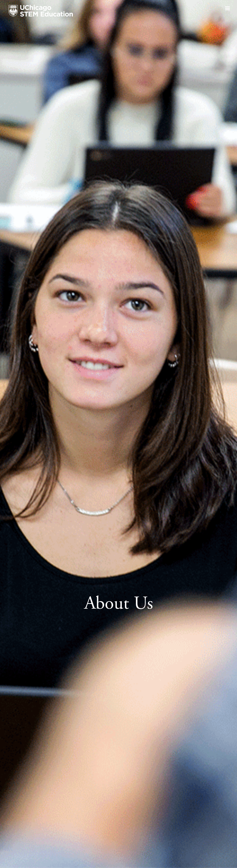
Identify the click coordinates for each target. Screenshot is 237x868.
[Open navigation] (227, 8)
